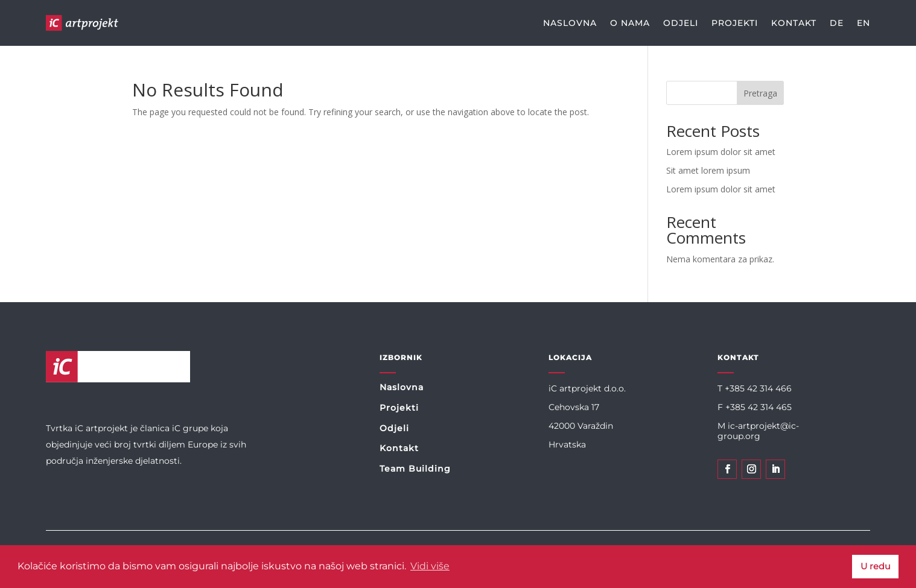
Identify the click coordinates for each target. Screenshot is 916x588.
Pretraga (760, 93)
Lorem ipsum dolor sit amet (721, 152)
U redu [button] (876, 566)
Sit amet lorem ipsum (708, 170)
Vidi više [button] (430, 566)
